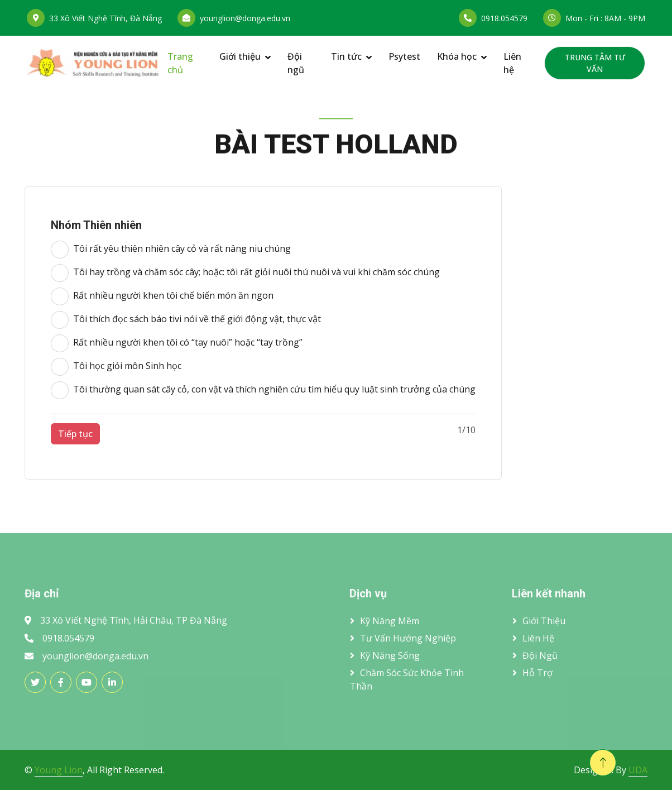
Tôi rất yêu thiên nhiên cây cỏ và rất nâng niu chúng (171, 250)
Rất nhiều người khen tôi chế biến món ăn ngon (162, 296)
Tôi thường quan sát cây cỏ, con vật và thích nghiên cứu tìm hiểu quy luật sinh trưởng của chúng (263, 390)
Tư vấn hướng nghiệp (408, 638)
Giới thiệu (240, 56)
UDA (638, 770)
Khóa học (457, 56)
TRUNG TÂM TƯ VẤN (595, 63)
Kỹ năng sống (390, 655)
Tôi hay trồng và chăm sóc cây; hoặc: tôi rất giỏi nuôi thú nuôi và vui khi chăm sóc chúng (245, 273)
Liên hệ (512, 63)
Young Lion (59, 770)
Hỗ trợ (537, 673)
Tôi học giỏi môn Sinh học (116, 367)
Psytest (404, 56)
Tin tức (346, 56)
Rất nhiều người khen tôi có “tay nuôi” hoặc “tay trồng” (177, 343)
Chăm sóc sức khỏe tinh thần (407, 679)
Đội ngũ (296, 63)
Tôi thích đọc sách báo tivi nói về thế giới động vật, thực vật (186, 320)
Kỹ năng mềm (390, 621)
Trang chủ (180, 63)
